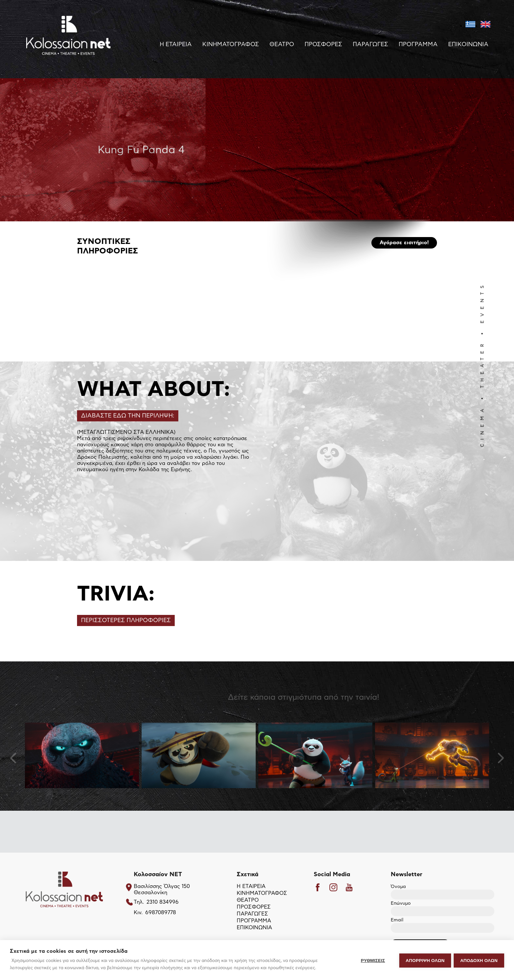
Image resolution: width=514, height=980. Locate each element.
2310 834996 (163, 902)
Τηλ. (139, 902)
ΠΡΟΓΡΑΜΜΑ (418, 45)
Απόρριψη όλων (424, 960)
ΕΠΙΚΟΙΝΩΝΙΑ (468, 45)
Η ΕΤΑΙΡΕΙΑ (176, 45)
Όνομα (443, 891)
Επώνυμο (443, 908)
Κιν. (138, 913)
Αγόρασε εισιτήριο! (404, 243)
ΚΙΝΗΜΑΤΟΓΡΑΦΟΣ (231, 45)
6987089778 (161, 913)
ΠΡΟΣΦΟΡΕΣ (323, 45)
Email (443, 925)
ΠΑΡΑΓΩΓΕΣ (370, 45)
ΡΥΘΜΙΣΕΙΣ (372, 960)
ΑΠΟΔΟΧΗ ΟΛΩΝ (479, 960)
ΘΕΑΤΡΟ (282, 45)
